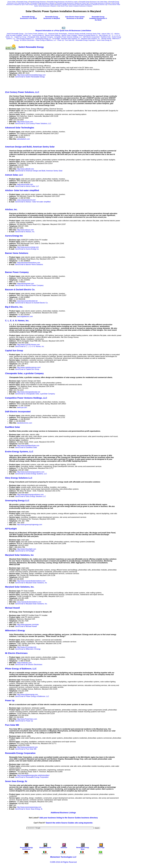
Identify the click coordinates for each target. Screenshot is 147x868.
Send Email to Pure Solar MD (26, 749)
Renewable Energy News (83, 847)
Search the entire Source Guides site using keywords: (69, 823)
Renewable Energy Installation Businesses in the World (98, 18)
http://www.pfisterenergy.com (27, 695)
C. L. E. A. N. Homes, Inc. (17, 321)
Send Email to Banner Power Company (29, 285)
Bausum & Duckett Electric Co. (88, 35)
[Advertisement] (42, 84)
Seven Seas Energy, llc (104, 40)
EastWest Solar (106, 37)
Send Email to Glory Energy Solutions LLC (30, 496)
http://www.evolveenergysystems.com (31, 472)
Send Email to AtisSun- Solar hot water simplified (33, 202)
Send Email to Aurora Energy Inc (27, 249)
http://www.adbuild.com (25, 169)
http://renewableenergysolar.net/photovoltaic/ (33, 775)
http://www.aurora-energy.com (28, 247)
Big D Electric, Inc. (105, 35)
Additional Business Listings (63, 813)
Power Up (61, 40)
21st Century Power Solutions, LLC (36, 34)
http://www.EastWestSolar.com (28, 446)
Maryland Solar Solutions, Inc (71, 39)
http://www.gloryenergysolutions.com (30, 495)
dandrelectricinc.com (25, 423)
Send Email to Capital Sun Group (27, 369)
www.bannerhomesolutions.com (29, 263)
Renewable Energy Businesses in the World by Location (63, 2)
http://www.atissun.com (25, 230)
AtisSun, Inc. (27, 35)
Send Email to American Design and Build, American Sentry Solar (39, 171)
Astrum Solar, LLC (107, 34)
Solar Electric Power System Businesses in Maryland (53, 5)
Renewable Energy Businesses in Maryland (43, 3)
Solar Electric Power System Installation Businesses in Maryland (75, 6)
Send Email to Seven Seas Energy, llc (29, 809)
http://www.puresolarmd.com (27, 747)
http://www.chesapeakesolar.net (29, 392)
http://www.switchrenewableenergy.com (31, 75)
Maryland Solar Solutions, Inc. (91, 39)
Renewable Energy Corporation (86, 40)
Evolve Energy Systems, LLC (19, 452)
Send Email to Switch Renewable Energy (30, 77)
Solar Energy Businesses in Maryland (101, 3)
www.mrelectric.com (24, 663)
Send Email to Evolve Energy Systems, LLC (31, 474)
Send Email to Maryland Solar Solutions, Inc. (31, 604)
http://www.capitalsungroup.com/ (29, 367)
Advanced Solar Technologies (58, 34)
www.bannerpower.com (25, 284)
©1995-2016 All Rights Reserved (63, 862)
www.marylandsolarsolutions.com (29, 602)
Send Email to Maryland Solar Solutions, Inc (31, 583)
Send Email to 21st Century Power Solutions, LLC (33, 123)
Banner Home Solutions (53, 35)
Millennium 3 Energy (15, 630)
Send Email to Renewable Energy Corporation (32, 777)
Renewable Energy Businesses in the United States (93, 2)
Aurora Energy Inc (38, 35)
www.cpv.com (22, 407)
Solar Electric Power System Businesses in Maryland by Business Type (88, 5)
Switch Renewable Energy (15, 34)
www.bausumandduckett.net (27, 301)
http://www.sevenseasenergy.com (29, 807)
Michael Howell (106, 39)
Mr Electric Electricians (27, 40)
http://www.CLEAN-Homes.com (28, 345)
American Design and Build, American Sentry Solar (84, 34)
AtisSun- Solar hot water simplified (22, 190)
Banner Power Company (69, 35)
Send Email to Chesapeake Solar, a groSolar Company (35, 394)
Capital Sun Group (20, 37)
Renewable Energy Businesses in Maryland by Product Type (72, 3)
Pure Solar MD (70, 40)
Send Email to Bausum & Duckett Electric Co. (32, 303)
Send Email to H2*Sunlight (25, 551)
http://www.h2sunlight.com (27, 549)
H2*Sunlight (56, 39)
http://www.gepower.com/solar (28, 625)
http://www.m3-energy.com (27, 647)
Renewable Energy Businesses (37, 2)
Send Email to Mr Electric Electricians (29, 665)
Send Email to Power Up (24, 721)
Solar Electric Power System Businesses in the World (75, 18)
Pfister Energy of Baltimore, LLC (46, 40)
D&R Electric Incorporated (91, 37)
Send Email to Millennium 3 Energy (28, 649)
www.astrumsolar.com (25, 184)
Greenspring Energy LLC (43, 39)
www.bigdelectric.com (25, 316)
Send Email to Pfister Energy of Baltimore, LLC (32, 696)
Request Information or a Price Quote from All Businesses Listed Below (63, 31)
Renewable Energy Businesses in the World (28, 18)
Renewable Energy (22, 2)
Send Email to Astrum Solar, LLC (27, 186)
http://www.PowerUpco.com (27, 719)
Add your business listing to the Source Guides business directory (69, 818)
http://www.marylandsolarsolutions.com (31, 581)
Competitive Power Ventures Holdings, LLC (68, 37)
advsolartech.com (23, 139)
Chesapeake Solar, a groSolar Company (40, 37)
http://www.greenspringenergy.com (30, 525)
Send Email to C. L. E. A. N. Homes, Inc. (30, 346)
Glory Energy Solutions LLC (25, 39)
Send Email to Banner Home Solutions (29, 264)
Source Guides (12, 2)
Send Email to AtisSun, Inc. (25, 232)
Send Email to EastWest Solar (26, 447)
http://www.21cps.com (25, 122)
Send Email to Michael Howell (26, 626)
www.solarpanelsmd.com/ (26, 200)
